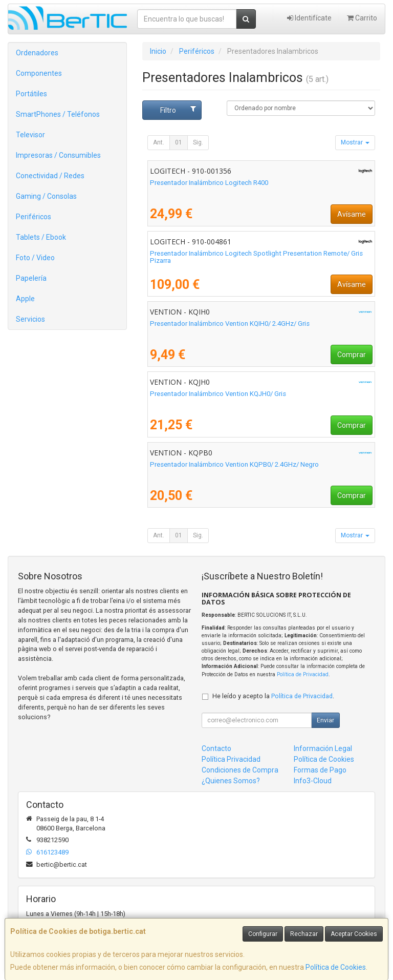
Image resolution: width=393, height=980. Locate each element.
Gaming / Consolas (46, 196)
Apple (25, 299)
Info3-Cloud (313, 781)
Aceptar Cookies (354, 934)
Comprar (352, 355)
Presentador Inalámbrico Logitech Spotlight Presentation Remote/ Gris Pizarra (256, 257)
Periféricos (34, 217)
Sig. (198, 142)
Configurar (263, 934)
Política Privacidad (231, 759)
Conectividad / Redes (50, 176)
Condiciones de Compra (240, 770)
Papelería (31, 278)
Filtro (178, 110)
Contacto (216, 748)
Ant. (159, 142)
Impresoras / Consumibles (58, 155)
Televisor (30, 135)
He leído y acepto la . (273, 696)
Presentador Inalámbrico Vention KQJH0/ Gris (218, 394)
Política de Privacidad (303, 674)
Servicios (30, 319)
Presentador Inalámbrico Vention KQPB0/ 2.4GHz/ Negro (234, 464)
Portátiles (31, 94)
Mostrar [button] (355, 142)
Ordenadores (37, 53)
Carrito (362, 18)
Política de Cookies (336, 967)
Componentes (39, 73)
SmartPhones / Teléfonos (58, 114)
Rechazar (304, 934)
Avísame (352, 214)
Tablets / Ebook (41, 237)
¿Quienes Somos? (231, 781)
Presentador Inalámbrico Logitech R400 (209, 183)
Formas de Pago (320, 770)
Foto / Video (35, 258)
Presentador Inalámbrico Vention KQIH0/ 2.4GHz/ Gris (230, 324)
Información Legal (323, 748)
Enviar (325, 720)
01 (179, 142)
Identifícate (309, 18)
